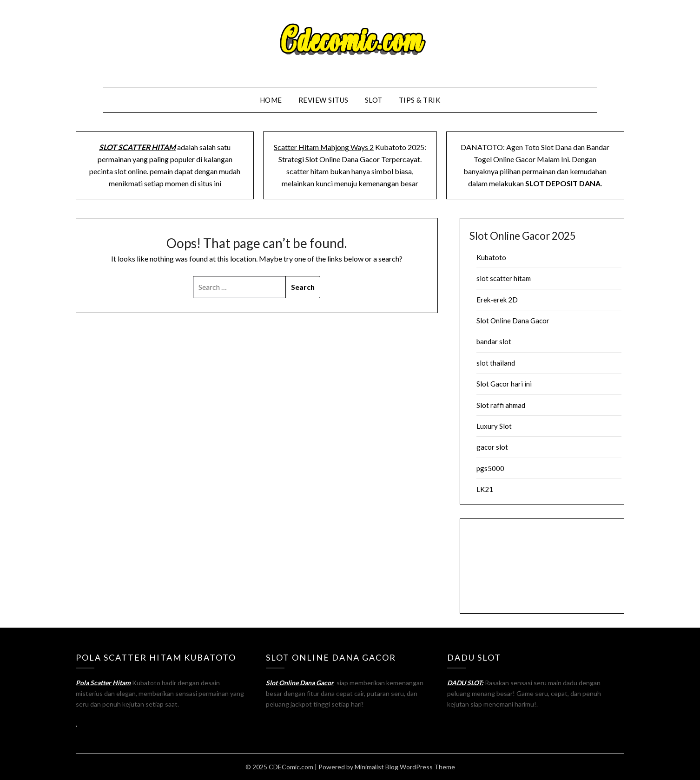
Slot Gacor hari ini (504, 384)
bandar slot (494, 341)
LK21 (485, 489)
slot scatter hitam (504, 278)
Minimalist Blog (376, 767)
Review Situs (324, 100)
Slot (374, 100)
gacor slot (492, 447)
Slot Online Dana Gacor (513, 321)
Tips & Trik (420, 100)
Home (271, 100)
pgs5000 (490, 468)
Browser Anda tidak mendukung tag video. (542, 564)
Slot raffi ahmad (501, 405)
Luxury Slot (494, 426)
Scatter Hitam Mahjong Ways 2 (324, 147)
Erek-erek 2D (497, 300)
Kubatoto (491, 257)
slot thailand (496, 363)
